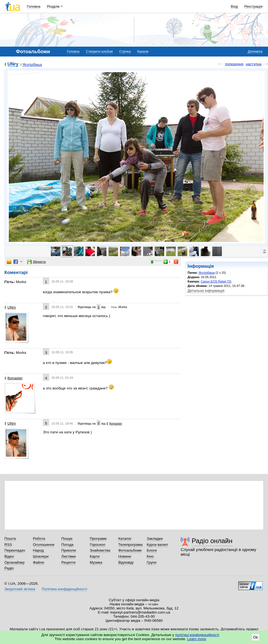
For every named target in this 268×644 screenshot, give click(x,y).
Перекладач (15, 550)
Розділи (53, 6)
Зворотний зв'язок (20, 589)
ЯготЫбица (32, 65)
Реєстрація (253, 6)
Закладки (155, 539)
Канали (143, 52)
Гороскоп (97, 545)
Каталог (125, 539)
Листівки (69, 556)
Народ (38, 550)
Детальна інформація (206, 291)
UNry (13, 64)
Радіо (9, 568)
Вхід (235, 6)
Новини (125, 556)
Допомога (255, 52)
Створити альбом (99, 52)
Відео (9, 556)
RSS (8, 545)
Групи (151, 562)
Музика (96, 562)
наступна (254, 64)
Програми (98, 539)
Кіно (150, 556)
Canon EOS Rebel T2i (216, 281)
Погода (67, 545)
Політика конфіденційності (64, 589)
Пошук (67, 539)
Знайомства (100, 550)
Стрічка (125, 52)
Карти (95, 556)
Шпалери (41, 556)
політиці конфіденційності (197, 635)
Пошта (10, 539)
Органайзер (14, 562)
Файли (39, 562)
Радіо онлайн (212, 541)
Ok (256, 637)
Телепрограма (131, 545)
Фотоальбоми (130, 550)
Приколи (69, 550)
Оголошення (44, 545)
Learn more (197, 639)
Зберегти (37, 262)
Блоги (152, 550)
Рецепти (68, 562)
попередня (234, 64)
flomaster (13, 378)
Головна (34, 6)
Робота (39, 539)
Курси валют (157, 545)
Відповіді (126, 562)
